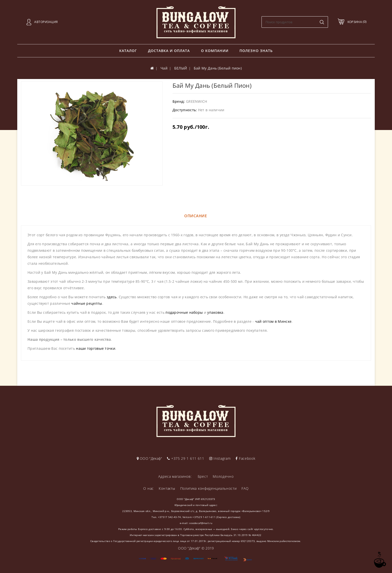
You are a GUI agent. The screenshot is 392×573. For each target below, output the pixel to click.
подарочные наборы (184, 312)
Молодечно (223, 476)
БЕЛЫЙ (181, 68)
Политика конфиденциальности (208, 488)
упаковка (215, 312)
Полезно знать (256, 51)
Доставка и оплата (169, 51)
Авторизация (46, 22)
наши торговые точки (96, 348)
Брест (203, 476)
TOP (379, 560)
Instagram (220, 458)
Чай (164, 68)
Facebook (245, 458)
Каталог (128, 51)
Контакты (167, 488)
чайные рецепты (87, 303)
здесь (112, 297)
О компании (215, 51)
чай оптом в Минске (273, 321)
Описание (195, 216)
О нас (148, 488)
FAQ (245, 488)
